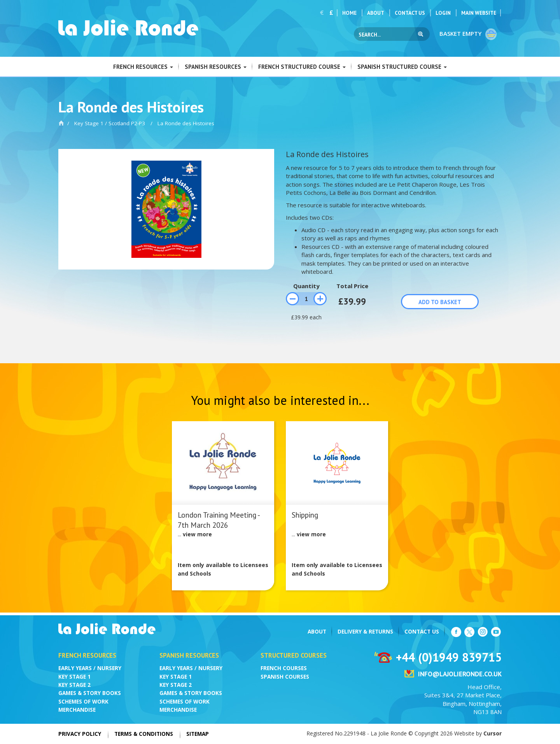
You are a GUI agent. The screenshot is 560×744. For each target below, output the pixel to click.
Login (443, 13)
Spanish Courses (285, 677)
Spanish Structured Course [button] (402, 67)
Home (349, 13)
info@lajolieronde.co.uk (460, 674)
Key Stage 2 (74, 685)
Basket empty (469, 34)
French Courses (284, 668)
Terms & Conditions (144, 734)
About (376, 13)
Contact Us (410, 13)
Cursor (493, 733)
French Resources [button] (143, 67)
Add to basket (440, 302)
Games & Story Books (90, 693)
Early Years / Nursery (90, 668)
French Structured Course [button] (302, 67)
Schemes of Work (83, 702)
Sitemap (198, 734)
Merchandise (77, 710)
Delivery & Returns (365, 632)
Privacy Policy (80, 734)
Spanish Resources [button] (216, 67)
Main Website (479, 13)
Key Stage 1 (74, 677)
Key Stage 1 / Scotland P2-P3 (110, 123)
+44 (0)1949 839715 (449, 657)
